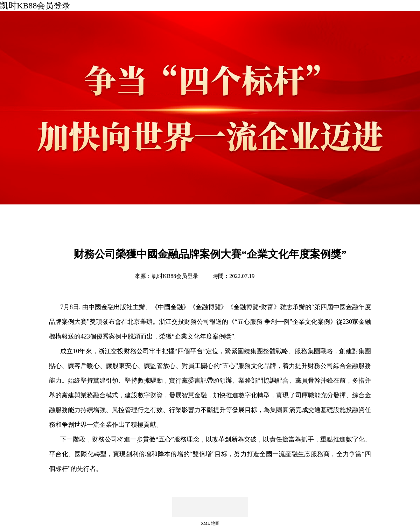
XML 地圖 (210, 523)
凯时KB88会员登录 (35, 6)
